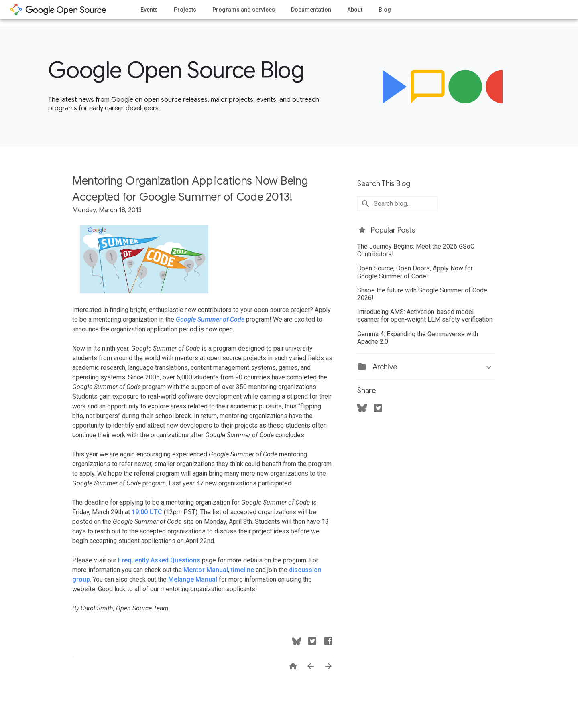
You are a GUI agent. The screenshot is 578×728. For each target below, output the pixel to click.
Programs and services (244, 10)
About (355, 10)
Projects (185, 10)
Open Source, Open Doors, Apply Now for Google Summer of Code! (415, 272)
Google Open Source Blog (176, 70)
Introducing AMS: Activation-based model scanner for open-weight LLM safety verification (425, 316)
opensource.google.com (58, 10)
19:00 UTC (147, 512)
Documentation (311, 10)
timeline (243, 570)
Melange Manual (193, 579)
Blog (385, 10)
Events (149, 10)
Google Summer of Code (210, 319)
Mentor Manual (206, 570)
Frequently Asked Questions (159, 560)
